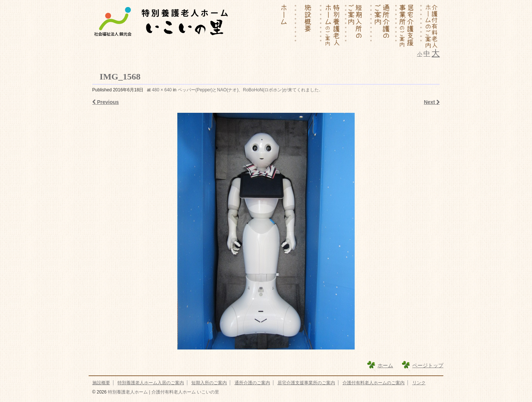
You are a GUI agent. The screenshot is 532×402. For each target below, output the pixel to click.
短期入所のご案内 (209, 383)
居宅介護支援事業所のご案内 (306, 383)
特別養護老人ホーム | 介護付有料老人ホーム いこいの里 (163, 392)
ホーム (385, 365)
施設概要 (101, 383)
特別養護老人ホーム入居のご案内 (151, 383)
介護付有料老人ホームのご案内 (374, 383)
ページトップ (428, 365)
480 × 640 (162, 90)
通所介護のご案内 (252, 383)
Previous (106, 102)
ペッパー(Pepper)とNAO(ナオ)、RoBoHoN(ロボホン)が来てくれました (248, 90)
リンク (419, 383)
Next (432, 102)
